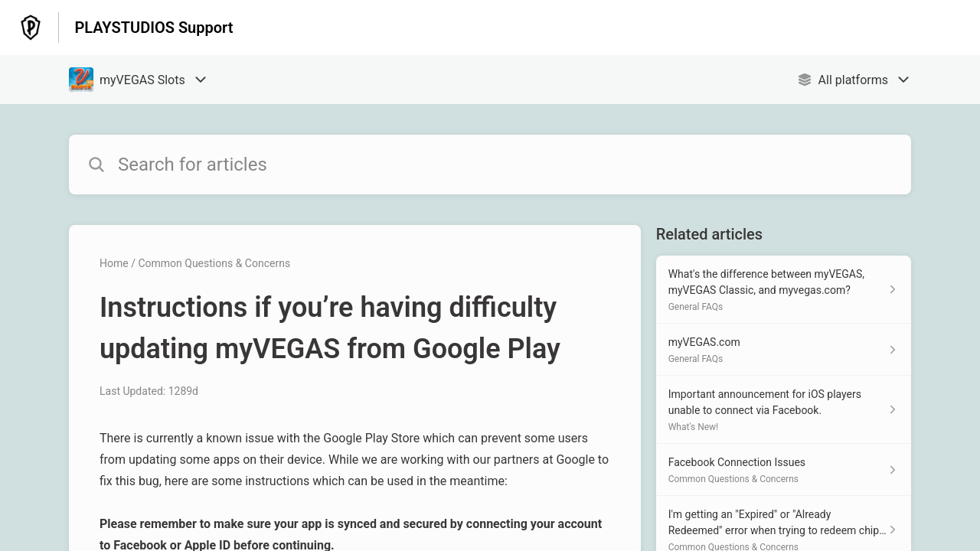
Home (114, 263)
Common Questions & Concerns (214, 263)
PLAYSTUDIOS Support (154, 28)
